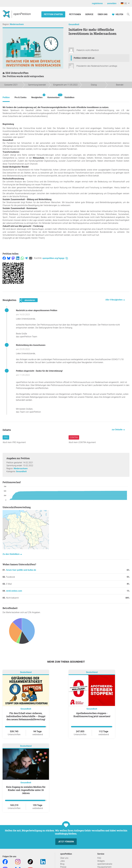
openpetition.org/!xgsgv (55, 258)
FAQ (99, 858)
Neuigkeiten (37, 96)
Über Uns (103, 14)
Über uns (64, 858)
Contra (74, 437)
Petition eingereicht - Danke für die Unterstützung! (39, 371)
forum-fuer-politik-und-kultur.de (21, 570)
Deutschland (26, 672)
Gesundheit (74, 24)
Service (89, 14)
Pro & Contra (20, 97)
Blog (62, 864)
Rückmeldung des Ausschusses (31, 345)
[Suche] (128, 14)
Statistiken (69, 97)
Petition (6, 97)
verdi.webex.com (14, 591)
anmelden (112, 3)
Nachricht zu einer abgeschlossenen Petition (37, 310)
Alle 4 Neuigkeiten (114, 300)
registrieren (97, 3)
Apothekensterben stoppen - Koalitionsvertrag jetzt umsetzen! (92, 715)
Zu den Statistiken (11, 554)
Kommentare (53, 96)
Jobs (62, 861)
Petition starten (53, 14)
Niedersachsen (17, 24)
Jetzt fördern (66, 842)
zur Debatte (117, 430)
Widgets (101, 861)
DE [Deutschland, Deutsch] (124, 3)
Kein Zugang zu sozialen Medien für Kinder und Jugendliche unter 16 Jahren (26, 790)
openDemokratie (105, 864)
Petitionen (75, 14)
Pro (6, 437)
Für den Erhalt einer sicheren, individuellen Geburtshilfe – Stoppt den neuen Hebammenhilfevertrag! (26, 716)
